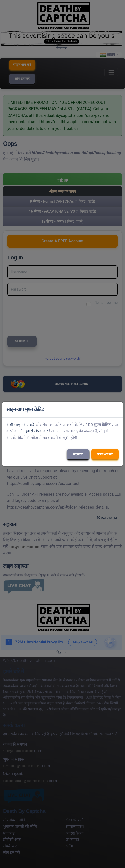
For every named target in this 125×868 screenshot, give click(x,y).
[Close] (117, 409)
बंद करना (78, 454)
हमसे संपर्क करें (37, 431)
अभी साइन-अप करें (20, 425)
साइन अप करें (105, 454)
